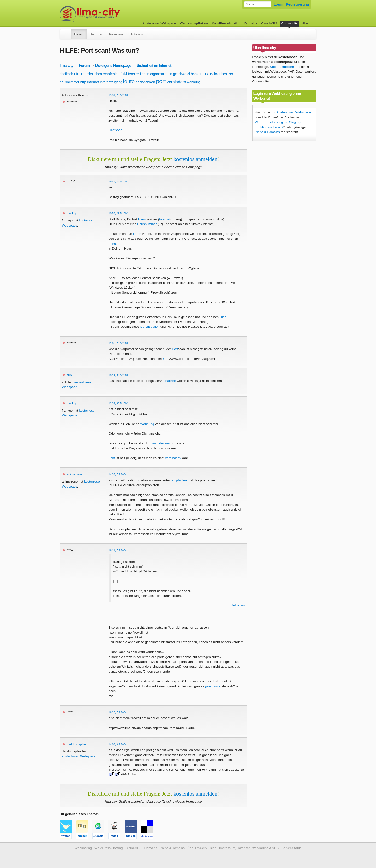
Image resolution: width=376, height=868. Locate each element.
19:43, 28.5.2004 (118, 181)
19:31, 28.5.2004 (118, 95)
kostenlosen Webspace (79, 756)
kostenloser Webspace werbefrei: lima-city (108, 14)
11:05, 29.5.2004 (118, 343)
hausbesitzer (224, 74)
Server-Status (291, 848)
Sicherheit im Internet (154, 65)
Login (279, 4)
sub (69, 375)
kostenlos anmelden (195, 159)
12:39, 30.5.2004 (118, 403)
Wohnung (147, 424)
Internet (164, 219)
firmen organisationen (156, 74)
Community (290, 23)
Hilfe (305, 23)
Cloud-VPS (269, 23)
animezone (75, 474)
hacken (197, 74)
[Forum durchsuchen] (258, 4)
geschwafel (182, 74)
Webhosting (83, 848)
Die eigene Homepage (113, 65)
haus (208, 73)
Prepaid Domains (267, 132)
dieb (78, 74)
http (83, 82)
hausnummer (70, 82)
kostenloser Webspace (159, 23)
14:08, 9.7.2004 (118, 744)
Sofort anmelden (282, 67)
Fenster (114, 244)
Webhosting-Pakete (194, 23)
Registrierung (297, 4)
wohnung (194, 82)
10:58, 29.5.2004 (118, 213)
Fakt (112, 458)
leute (129, 81)
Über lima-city (197, 848)
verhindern (176, 82)
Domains (251, 23)
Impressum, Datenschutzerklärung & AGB (249, 848)
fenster (134, 74)
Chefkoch (115, 130)
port (161, 81)
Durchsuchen (150, 327)
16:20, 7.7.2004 (118, 712)
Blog (213, 848)
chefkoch (66, 74)
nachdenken (145, 82)
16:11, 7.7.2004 (118, 550)
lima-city (67, 65)
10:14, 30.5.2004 (118, 375)
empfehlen (111, 74)
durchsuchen (92, 74)
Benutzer (96, 34)
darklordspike (76, 744)
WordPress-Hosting (226, 23)
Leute (137, 234)
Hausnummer (147, 224)
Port (175, 349)
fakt (124, 74)
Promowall (117, 34)
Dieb (223, 317)
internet (93, 82)
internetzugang (111, 82)
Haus (142, 219)
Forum (79, 34)
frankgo (72, 213)
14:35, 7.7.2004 (118, 474)
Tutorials (137, 34)
